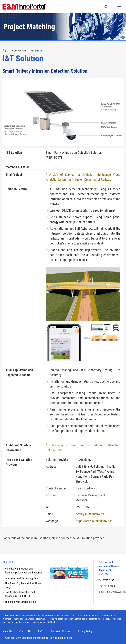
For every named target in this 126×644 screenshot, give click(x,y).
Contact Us (25, 631)
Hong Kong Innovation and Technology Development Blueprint (23, 571)
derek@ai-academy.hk (90, 514)
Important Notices (61, 631)
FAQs (41, 631)
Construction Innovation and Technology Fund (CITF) (20, 594)
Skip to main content (0, 0)
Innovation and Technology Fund (22, 578)
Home (4, 50)
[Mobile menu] (119, 7)
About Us (7, 631)
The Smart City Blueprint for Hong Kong (23, 585)
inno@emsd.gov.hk (116, 592)
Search (106, 7)
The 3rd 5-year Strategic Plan (20, 602)
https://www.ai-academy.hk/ (94, 521)
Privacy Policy (85, 631)
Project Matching (19, 51)
